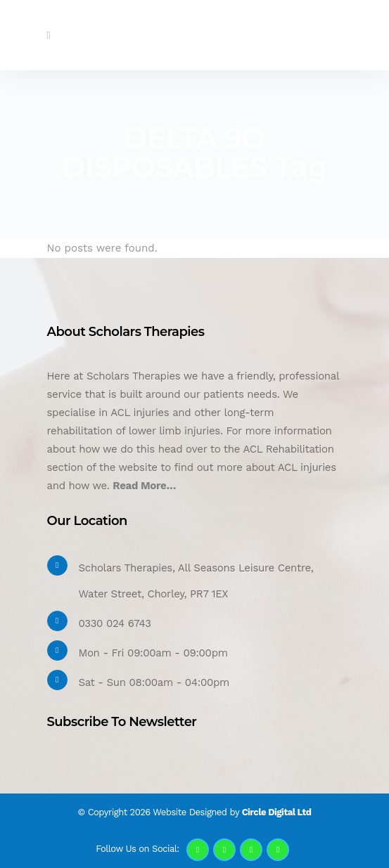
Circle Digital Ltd (277, 812)
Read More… (144, 486)
